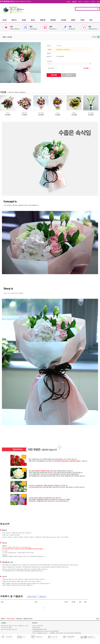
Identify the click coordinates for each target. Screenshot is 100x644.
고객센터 (93, 2)
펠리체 (74, 113)
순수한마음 (91, 113)
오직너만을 (41, 113)
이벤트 (98, 2)
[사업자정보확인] (54, 631)
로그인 (69, 2)
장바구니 (80, 2)
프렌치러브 (24, 113)
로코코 (8, 113)
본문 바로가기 (0, 0)
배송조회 (87, 2)
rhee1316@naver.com (11, 629)
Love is (58, 113)
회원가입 (74, 2)
